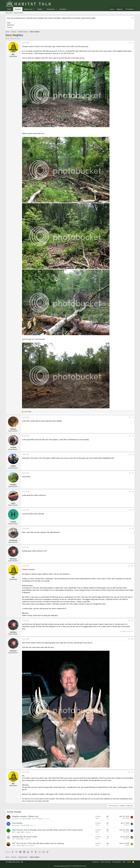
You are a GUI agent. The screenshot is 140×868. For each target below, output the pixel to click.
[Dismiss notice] (132, 18)
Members (63, 9)
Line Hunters (17, 823)
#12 (132, 639)
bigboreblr (126, 832)
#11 (132, 620)
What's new (28, 9)
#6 (133, 492)
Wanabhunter (16, 825)
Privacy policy (117, 862)
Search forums (19, 13)
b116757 (127, 825)
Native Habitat (30, 846)
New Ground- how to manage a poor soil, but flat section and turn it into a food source (47, 830)
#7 (133, 510)
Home (9, 9)
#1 (133, 43)
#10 (132, 566)
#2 (133, 417)
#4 (133, 454)
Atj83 (14, 839)
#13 (132, 772)
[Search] (130, 9)
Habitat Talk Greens (13, 862)
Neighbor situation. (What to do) (25, 816)
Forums (18, 9)
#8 (133, 529)
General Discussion (37, 819)
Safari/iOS (10, 25)
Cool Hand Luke (17, 819)
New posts (9, 13)
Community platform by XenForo (70, 866)
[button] (34, 9)
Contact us (96, 862)
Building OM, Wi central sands (25, 837)
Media (40, 9)
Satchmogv (126, 818)
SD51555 (126, 839)
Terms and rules (106, 862)
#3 (133, 436)
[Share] (130, 43)
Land (31, 825)
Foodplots (28, 832)
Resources (51, 9)
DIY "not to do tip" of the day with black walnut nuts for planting (38, 843)
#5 (133, 473)
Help (124, 862)
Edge (9, 23)
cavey (14, 846)
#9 (133, 547)
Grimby (127, 845)
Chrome (10, 27)
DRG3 (14, 832)
